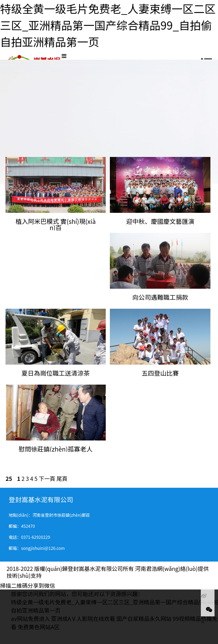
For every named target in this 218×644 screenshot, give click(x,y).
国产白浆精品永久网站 (144, 618)
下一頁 (47, 478)
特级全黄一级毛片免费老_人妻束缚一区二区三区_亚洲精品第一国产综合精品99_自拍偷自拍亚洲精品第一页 (108, 25)
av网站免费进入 (30, 618)
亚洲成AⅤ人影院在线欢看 (83, 618)
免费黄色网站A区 (39, 627)
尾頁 (62, 478)
